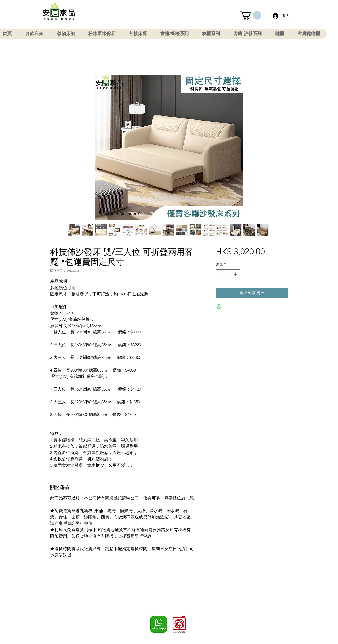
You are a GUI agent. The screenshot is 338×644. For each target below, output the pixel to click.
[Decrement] (220, 274)
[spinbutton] (228, 274)
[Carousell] (179, 624)
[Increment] (236, 274)
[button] (251, 15)
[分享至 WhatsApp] (219, 307)
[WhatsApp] (159, 624)
